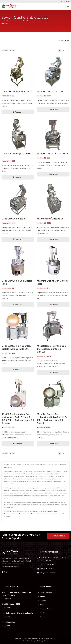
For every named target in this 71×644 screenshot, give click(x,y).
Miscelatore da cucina (29, 511)
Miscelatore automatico (37, 514)
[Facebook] (2, 572)
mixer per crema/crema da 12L (16, 155)
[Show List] (68, 41)
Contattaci (44, 617)
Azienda (43, 597)
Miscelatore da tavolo (24, 514)
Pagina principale (46, 593)
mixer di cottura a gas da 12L (17, 92)
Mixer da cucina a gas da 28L (53, 154)
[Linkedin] (7, 572)
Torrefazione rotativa (49, 514)
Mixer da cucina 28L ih (13, 219)
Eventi (42, 613)
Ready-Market (44, 641)
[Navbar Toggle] (68, 6)
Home (6, 23)
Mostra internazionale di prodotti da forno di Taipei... (16, 594)
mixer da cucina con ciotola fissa (17, 282)
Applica (42, 605)
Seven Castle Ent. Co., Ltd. (35, 639)
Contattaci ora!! (58, 536)
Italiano (66, 2)
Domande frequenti (47, 609)
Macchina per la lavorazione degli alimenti (46, 511)
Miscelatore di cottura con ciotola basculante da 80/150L (51, 349)
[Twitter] (5, 572)
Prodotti (43, 601)
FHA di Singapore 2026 (11, 604)
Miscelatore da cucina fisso (11, 514)
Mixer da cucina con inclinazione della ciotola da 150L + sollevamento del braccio (52, 419)
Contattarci (7, 516)
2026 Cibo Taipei (8, 622)
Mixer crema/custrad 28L (51, 219)
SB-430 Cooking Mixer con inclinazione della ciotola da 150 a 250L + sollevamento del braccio (18, 419)
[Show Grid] (66, 41)
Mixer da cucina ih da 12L (50, 92)
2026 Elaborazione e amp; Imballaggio (17, 613)
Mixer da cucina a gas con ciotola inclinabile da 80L (16, 347)
